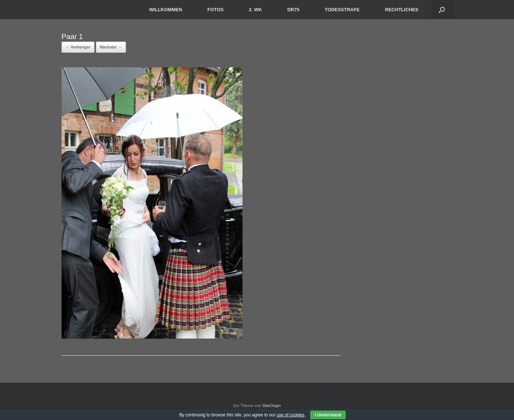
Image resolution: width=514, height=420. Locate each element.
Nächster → (111, 47)
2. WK (256, 10)
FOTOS (216, 10)
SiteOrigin (272, 406)
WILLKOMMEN (166, 10)
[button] (442, 10)
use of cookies (290, 415)
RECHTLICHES (402, 10)
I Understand (328, 415)
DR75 (293, 10)
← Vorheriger (78, 47)
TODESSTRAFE (342, 10)
